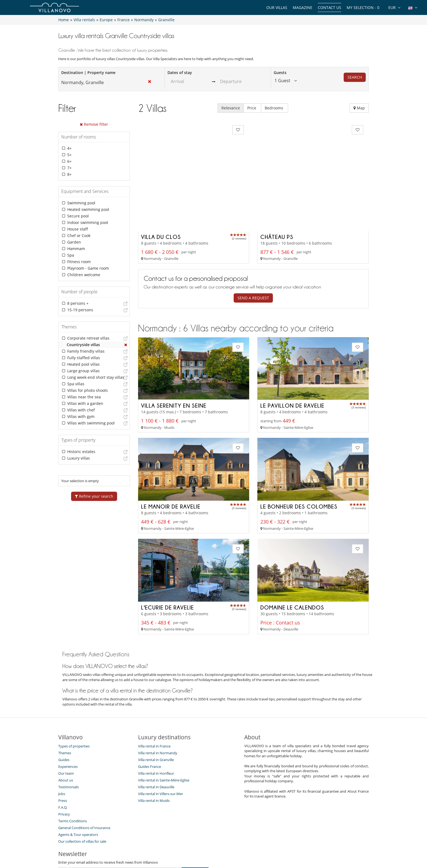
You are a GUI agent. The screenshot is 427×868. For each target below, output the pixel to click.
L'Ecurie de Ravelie (167, 559)
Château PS (277, 188)
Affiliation (233, 844)
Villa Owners (184, 844)
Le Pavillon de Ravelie (292, 357)
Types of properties (74, 697)
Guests (280, 73)
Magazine (303, 7)
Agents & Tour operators (78, 786)
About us (66, 731)
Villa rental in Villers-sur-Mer (161, 745)
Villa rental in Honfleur (156, 725)
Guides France (150, 718)
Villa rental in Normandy (158, 704)
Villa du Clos (161, 188)
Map (359, 108)
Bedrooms (274, 108)
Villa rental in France (154, 697)
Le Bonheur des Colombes (299, 458)
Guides (64, 711)
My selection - (363, 7)
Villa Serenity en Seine (174, 357)
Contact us (330, 7)
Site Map (210, 844)
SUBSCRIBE (196, 824)
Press (63, 752)
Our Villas (277, 7)
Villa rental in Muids (154, 752)
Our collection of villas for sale (82, 793)
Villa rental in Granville (156, 711)
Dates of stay (180, 73)
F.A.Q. (63, 759)
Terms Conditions (73, 772)
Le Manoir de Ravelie (171, 458)
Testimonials (68, 738)
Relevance (231, 108)
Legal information (264, 844)
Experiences (68, 718)
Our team (66, 725)
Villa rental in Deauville (156, 738)
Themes (65, 704)
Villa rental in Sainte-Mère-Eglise (164, 731)
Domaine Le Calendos (292, 559)
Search (355, 77)
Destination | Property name (88, 73)
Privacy (64, 765)
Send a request (253, 249)
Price (252, 108)
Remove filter (94, 124)
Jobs (62, 745)
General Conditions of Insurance (84, 779)
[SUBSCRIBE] (120, 824)
